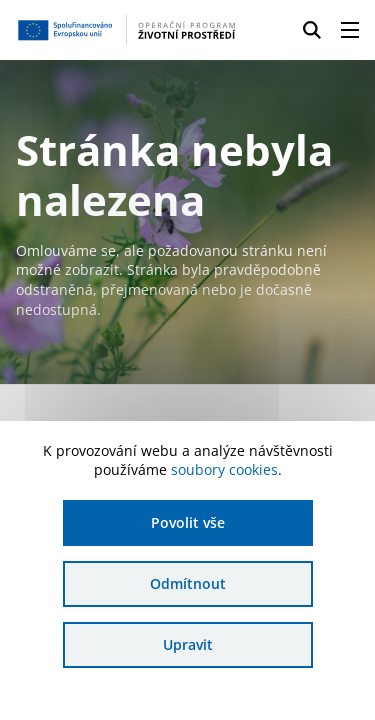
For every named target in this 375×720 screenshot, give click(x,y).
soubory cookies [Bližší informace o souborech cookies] (224, 469)
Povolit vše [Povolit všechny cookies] (188, 522)
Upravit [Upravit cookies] (188, 644)
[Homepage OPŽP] (126, 30)
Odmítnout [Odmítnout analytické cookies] (188, 583)
